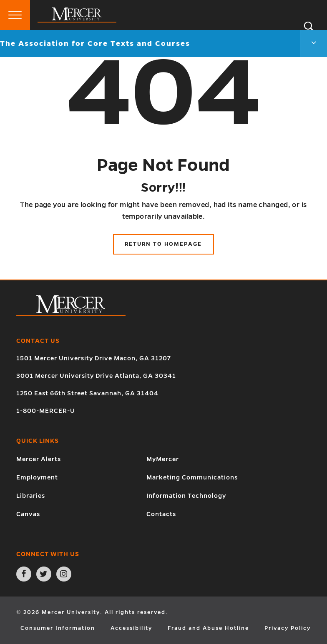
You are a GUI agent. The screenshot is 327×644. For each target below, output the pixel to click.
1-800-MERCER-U (46, 411)
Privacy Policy (288, 628)
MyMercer (163, 459)
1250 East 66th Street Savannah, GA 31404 (87, 393)
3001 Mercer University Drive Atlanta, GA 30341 (96, 376)
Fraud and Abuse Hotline (208, 628)
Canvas (28, 514)
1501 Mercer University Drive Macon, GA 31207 (94, 358)
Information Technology (186, 496)
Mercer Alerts (39, 459)
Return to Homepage (163, 244)
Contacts (161, 514)
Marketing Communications (192, 477)
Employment (37, 477)
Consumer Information (58, 628)
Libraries (31, 496)
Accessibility (131, 628)
